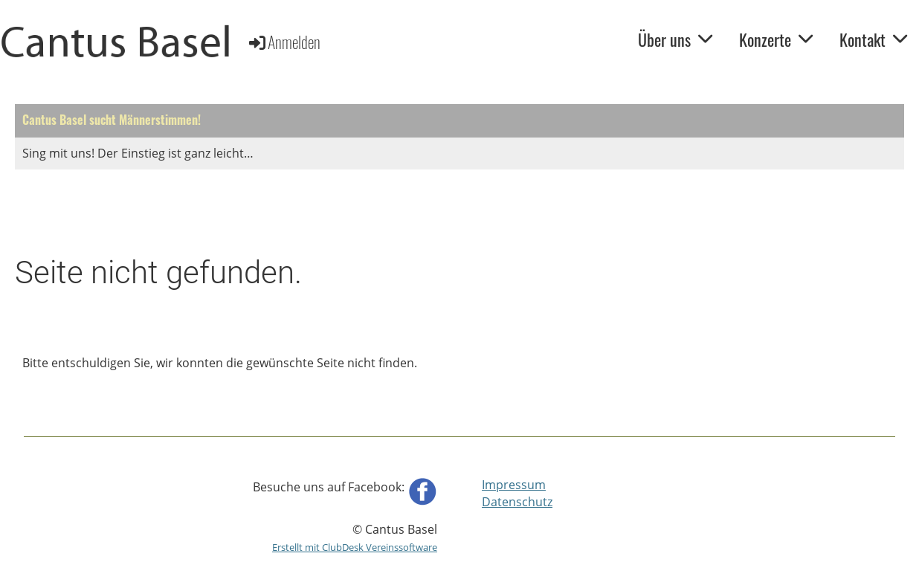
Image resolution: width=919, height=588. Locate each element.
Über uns (675, 39)
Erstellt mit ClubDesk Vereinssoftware (355, 547)
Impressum (514, 485)
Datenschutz (517, 502)
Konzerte (776, 39)
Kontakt (873, 39)
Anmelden (284, 42)
